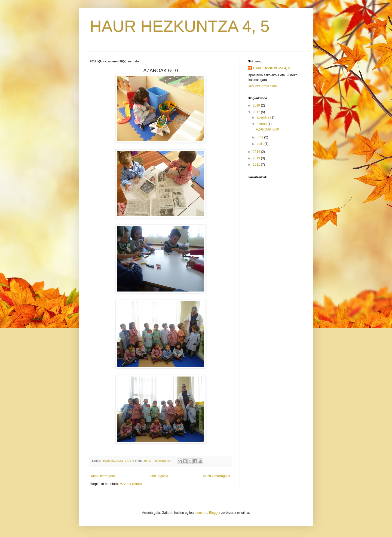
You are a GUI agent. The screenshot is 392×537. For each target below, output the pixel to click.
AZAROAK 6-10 (267, 129)
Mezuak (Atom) (131, 484)
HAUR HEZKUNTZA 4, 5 (180, 26)
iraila (261, 144)
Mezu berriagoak (103, 476)
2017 (257, 112)
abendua (264, 117)
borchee (201, 513)
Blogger (215, 513)
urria (260, 137)
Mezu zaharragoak (217, 476)
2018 (257, 105)
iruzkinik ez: (163, 461)
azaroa (262, 124)
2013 (257, 158)
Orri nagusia (159, 476)
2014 (257, 152)
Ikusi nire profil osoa (262, 86)
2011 (257, 165)
